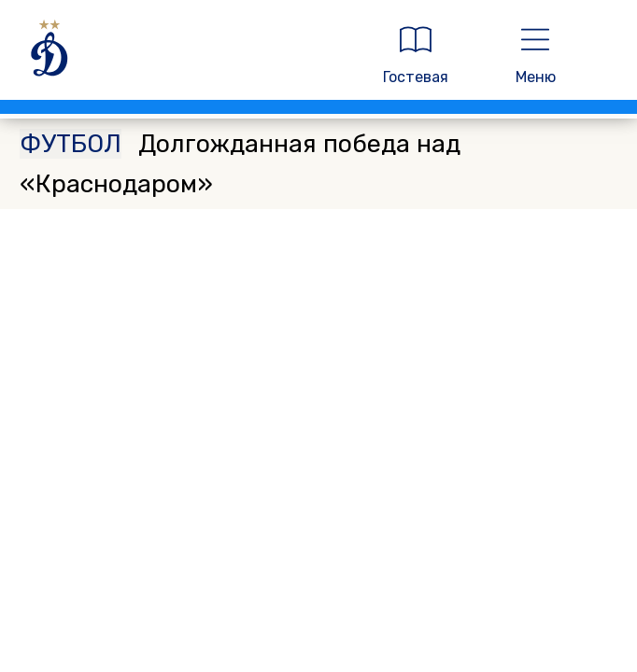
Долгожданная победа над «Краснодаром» (240, 164)
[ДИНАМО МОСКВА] (184, 55)
